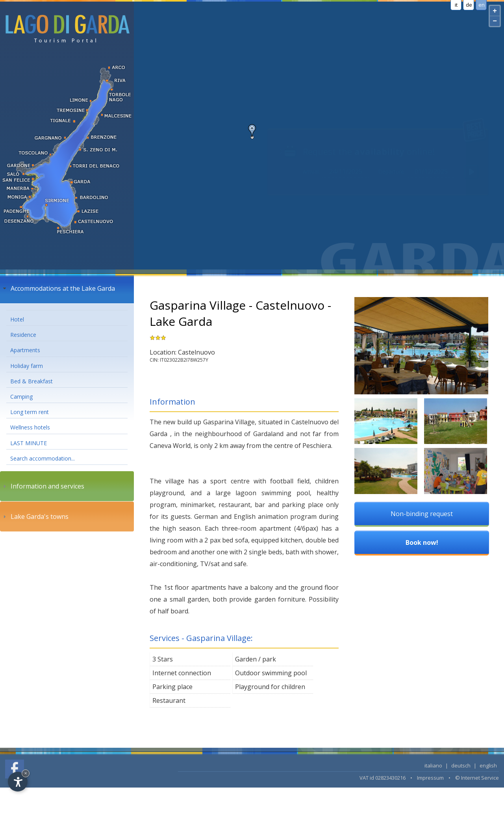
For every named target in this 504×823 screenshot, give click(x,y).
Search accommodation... (43, 458)
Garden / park (256, 659)
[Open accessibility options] (18, 782)
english (488, 765)
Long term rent (30, 412)
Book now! (422, 542)
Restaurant (169, 700)
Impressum (430, 778)
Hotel (17, 319)
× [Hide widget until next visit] (26, 773)
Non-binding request (422, 514)
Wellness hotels (30, 427)
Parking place (172, 687)
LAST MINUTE (29, 443)
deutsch (461, 765)
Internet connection (182, 673)
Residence (23, 335)
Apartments (25, 350)
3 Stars (163, 659)
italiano (433, 765)
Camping (21, 397)
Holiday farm (27, 366)
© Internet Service (477, 778)
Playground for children (270, 687)
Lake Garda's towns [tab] (35, 516)
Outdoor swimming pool (271, 673)
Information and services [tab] (43, 486)
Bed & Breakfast (31, 381)
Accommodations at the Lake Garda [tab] (58, 288)
